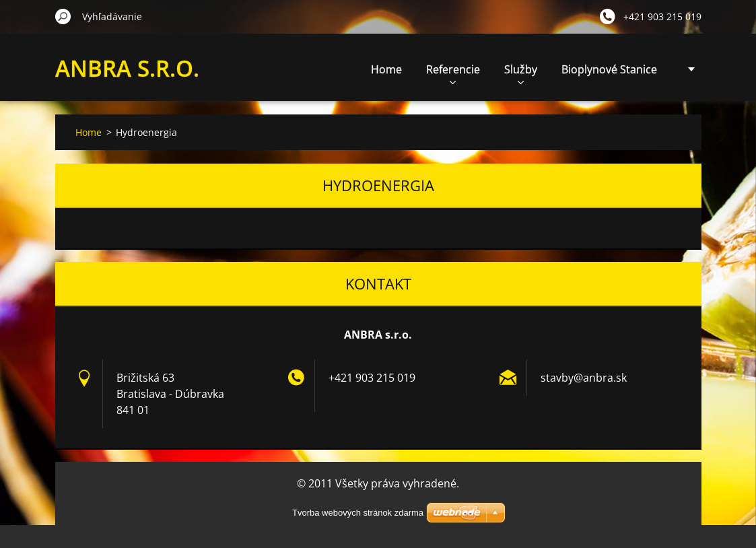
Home (386, 69)
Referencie (453, 73)
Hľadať (63, 16)
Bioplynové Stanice (609, 69)
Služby (521, 73)
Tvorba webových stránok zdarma (358, 513)
